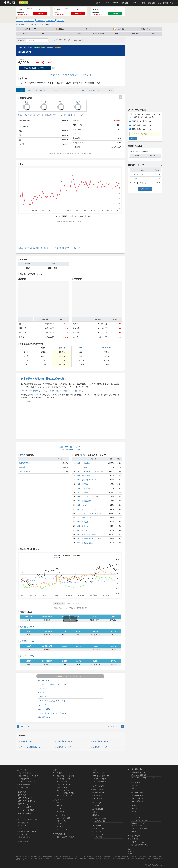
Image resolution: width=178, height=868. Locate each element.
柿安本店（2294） (45, 717)
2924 (78, 488)
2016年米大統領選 (138, 801)
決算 (43, 34)
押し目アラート (148, 29)
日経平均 (62, 348)
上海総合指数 (98, 809)
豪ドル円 (59, 802)
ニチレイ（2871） (45, 709)
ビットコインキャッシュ (140, 820)
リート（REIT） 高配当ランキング (143, 777)
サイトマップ (135, 835)
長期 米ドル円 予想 (63, 790)
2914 (78, 543)
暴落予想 (173, 3)
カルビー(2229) (25, 471)
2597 (78, 522)
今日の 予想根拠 (62, 781)
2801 (78, 530)
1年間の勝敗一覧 (25, 784)
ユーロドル (60, 811)
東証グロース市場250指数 (27, 819)
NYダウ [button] (116, 3)
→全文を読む (26, 402)
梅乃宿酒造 (86, 476)
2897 (78, 539)
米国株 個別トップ (99, 792)
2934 (78, 480)
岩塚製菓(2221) (25, 467)
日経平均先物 (23, 804)
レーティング (29, 20)
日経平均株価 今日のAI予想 (28, 775)
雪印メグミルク (88, 518)
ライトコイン (136, 817)
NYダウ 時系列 (98, 786)
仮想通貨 (133, 805)
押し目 (25, 2)
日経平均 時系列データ (26, 801)
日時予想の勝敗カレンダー (28, 781)
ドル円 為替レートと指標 (65, 775)
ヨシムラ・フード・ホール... (92, 497)
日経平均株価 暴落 (100, 818)
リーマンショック (100, 828)
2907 (78, 505)
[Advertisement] (70, 234)
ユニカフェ (86, 522)
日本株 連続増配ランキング (28, 831)
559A (78, 476)
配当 (25, 34)
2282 (78, 526)
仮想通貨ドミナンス (138, 825)
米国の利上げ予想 (100, 781)
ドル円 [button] (107, 3)
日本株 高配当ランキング (67, 741)
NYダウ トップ (98, 772)
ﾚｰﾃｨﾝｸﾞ (47, 90)
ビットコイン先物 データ (140, 828)
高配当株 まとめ (27, 741)
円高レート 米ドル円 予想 (65, 793)
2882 (78, 534)
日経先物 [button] (125, 3)
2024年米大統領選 (138, 795)
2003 (78, 501)
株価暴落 (96, 815)
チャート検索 (163, 3)
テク (74, 90)
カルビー (27, 656)
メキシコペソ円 (62, 829)
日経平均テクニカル (25, 798)
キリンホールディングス (91, 509)
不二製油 (85, 484)
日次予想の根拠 (24, 779)
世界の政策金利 (61, 834)
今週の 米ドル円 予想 (64, 784)
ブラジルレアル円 (62, 821)
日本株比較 (40, 20)
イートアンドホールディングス (93, 534)
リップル (134, 811)
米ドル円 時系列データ (64, 796)
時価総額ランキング (138, 823)
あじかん (85, 505)
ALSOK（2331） (44, 697)
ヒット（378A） (44, 705)
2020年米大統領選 (138, 798)
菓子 (43, 48)
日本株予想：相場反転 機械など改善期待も (44, 379)
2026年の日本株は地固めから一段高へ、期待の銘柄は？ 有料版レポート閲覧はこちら (52, 391)
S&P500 (96, 806)
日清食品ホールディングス (92, 539)
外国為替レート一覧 (63, 772)
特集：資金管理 (136, 782)
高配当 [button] (89, 29)
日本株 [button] (135, 3)
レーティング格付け (98, 34)
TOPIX (81, 348)
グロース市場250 (106, 348)
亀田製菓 (27, 627)
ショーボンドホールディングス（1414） (53, 684)
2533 (78, 513)
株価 (20, 90)
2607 (78, 484)
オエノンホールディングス (92, 513)
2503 (78, 509)
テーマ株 (61, 20)
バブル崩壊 (98, 831)
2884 (78, 497)
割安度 (44, 106)
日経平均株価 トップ (25, 772)
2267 (78, 463)
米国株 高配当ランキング (102, 741)
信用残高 (92, 90)
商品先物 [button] (152, 3)
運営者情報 (134, 839)
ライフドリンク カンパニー (92, 471)
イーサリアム (136, 814)
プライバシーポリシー (139, 842)
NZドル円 (60, 826)
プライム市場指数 (24, 807)
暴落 (80, 34)
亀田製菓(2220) (25, 463)
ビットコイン (136, 808)
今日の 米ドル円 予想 (64, 779)
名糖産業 (85, 492)
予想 (62, 34)
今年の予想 (22, 795)
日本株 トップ (23, 825)
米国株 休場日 (99, 798)
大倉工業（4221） (45, 689)
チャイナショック (100, 834)
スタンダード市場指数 (26, 810)
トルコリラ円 (61, 823)
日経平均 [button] (98, 3)
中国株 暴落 (98, 837)
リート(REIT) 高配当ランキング (33, 747)
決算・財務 (38, 90)
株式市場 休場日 (24, 837)
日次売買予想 (23, 787)
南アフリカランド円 (63, 818)
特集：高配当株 (136, 769)
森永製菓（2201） (45, 693)
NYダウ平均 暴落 (100, 821)
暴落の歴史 (97, 825)
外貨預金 (134, 785)
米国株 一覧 (98, 795)
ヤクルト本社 (87, 463)
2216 (78, 467)
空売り (153, 34)
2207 (78, 492)
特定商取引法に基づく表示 (140, 844)
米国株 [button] (143, 3)
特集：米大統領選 (137, 792)
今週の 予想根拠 (62, 787)
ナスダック (97, 802)
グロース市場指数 (24, 813)
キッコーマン (87, 530)
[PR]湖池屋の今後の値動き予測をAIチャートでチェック (70, 75)
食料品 (37, 48)
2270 (78, 518)
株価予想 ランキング (65, 747)
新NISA (60, 29)
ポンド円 (59, 808)
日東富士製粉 (87, 501)
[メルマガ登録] (20, 2)
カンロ (84, 467)
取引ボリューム (137, 831)
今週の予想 (22, 791)
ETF (116, 34)
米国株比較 (51, 20)
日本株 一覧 (23, 834)
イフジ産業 (86, 488)
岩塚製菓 (27, 641)
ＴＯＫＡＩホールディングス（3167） (52, 701)
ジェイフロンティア (89, 480)
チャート (101, 90)
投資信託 (134, 788)
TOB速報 (118, 29)
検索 (21, 828)
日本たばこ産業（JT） (90, 543)
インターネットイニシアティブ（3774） (53, 713)
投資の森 (9, 3)
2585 (78, 471)
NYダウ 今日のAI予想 (101, 775)
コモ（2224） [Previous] (23, 726)
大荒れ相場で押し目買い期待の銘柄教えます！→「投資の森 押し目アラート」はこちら (49, 248)
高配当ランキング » (145, 189)
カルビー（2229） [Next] (116, 726)
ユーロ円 (59, 805)
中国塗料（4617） (45, 680)
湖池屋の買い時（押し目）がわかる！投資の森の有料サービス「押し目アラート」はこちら (51, 115)
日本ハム (85, 526)
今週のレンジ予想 (100, 779)
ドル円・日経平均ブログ (64, 837)
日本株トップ (30, 29)
